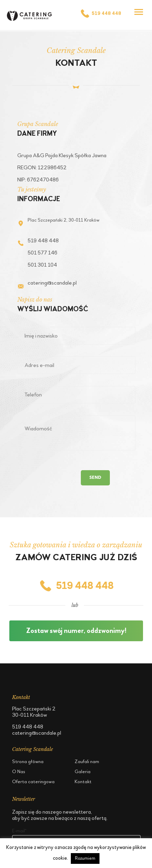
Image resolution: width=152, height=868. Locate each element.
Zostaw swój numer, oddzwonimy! (76, 631)
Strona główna (28, 762)
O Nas (18, 772)
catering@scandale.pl (52, 283)
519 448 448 (101, 14)
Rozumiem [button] (85, 858)
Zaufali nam (87, 762)
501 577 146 (42, 253)
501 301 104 (42, 265)
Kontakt (83, 782)
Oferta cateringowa (33, 782)
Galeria (83, 772)
